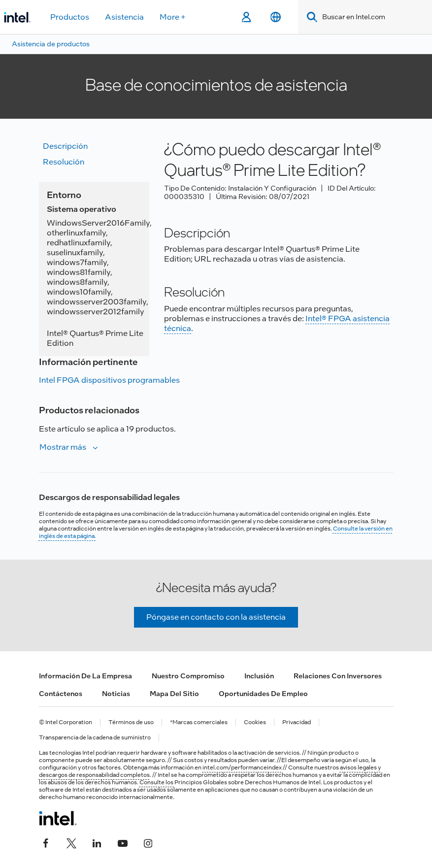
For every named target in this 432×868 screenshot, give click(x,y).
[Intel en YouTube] (123, 842)
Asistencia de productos (51, 44)
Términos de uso (131, 722)
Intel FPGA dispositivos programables (109, 380)
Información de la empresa (85, 676)
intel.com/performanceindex (242, 768)
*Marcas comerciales (199, 722)
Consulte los (157, 782)
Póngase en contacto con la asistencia (216, 617)
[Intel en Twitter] (71, 842)
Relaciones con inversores (338, 676)
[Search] (310, 17)
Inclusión (259, 676)
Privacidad (297, 722)
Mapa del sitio (174, 694)
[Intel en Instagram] (148, 842)
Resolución (64, 162)
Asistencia (124, 17)
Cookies (255, 722)
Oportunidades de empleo (263, 694)
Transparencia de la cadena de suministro (95, 738)
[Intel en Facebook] (46, 842)
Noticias (116, 694)
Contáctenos (61, 694)
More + (173, 17)
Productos (70, 17)
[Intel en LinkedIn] (97, 842)
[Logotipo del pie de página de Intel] (58, 818)
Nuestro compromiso (188, 676)
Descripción (65, 146)
